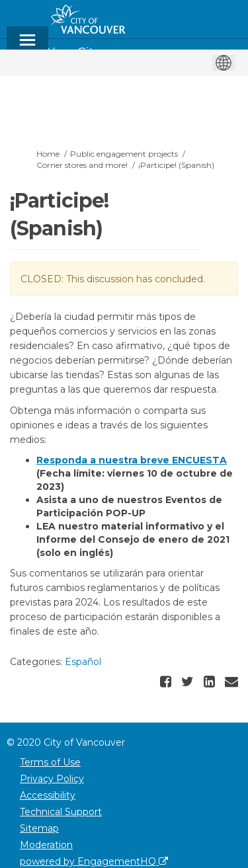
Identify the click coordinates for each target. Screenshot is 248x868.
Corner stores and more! (82, 165)
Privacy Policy (52, 779)
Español (83, 662)
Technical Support (61, 812)
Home (48, 154)
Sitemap (39, 828)
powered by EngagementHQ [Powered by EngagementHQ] (94, 861)
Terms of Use (50, 762)
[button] (167, 682)
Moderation (46, 845)
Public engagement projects (124, 154)
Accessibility (48, 795)
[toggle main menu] (27, 46)
